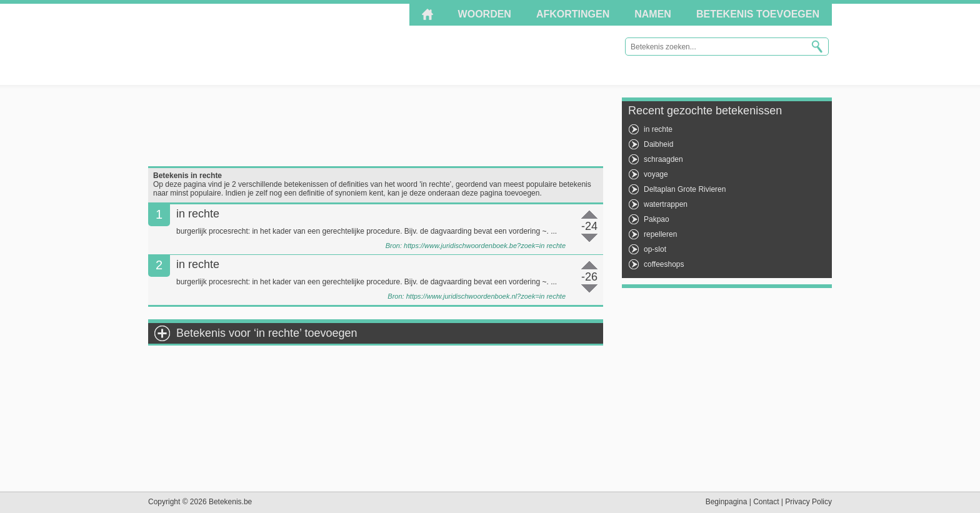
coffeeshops (664, 264)
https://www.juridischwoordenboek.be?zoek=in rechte (485, 246)
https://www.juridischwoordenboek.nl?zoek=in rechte (486, 296)
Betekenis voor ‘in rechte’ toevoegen (267, 333)
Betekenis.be (260, 44)
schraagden (663, 159)
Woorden (485, 14)
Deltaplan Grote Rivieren (685, 189)
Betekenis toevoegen (758, 14)
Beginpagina (727, 502)
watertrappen (666, 204)
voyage (656, 174)
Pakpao (657, 219)
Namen (653, 14)
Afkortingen (573, 14)
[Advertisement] (376, 126)
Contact (766, 502)
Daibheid (658, 144)
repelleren (660, 234)
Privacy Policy (808, 502)
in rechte (658, 129)
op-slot (655, 249)
